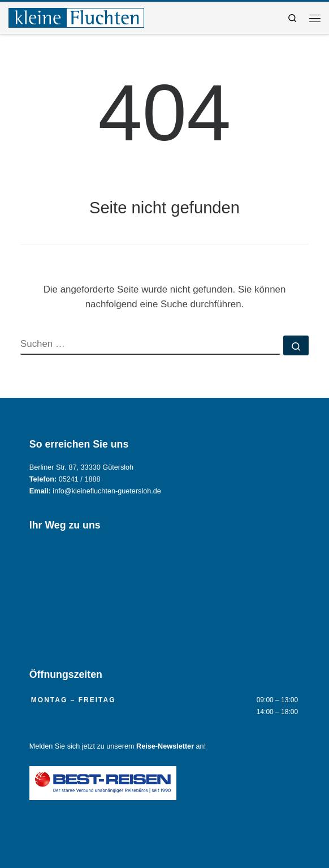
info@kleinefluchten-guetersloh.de (107, 491)
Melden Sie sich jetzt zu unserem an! (118, 746)
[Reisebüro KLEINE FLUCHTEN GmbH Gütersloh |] (76, 17)
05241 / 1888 (80, 479)
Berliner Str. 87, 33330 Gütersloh (81, 467)
